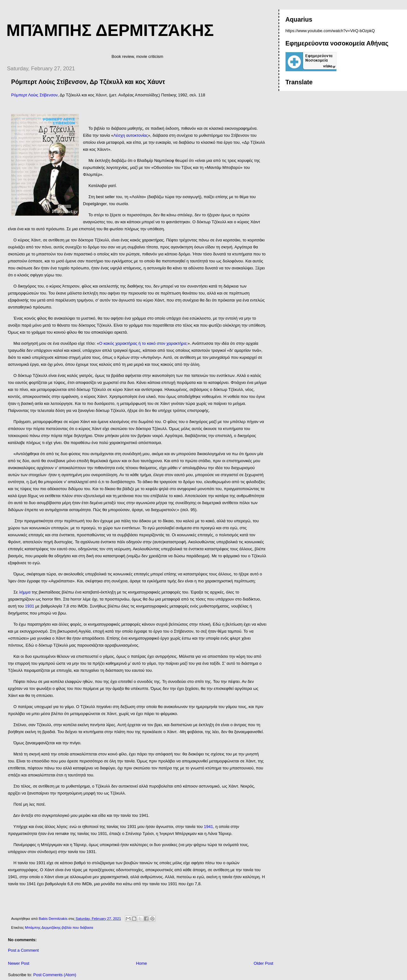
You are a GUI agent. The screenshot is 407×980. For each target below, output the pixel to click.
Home (142, 963)
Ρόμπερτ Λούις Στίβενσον (34, 95)
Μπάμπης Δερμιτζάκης (110, 30)
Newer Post (19, 963)
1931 (30, 606)
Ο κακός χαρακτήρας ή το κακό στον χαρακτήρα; (143, 343)
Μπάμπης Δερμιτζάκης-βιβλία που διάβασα (59, 928)
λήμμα (25, 592)
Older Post (263, 963)
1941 (208, 827)
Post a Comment (23, 950)
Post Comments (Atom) (55, 975)
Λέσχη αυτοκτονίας (131, 135)
